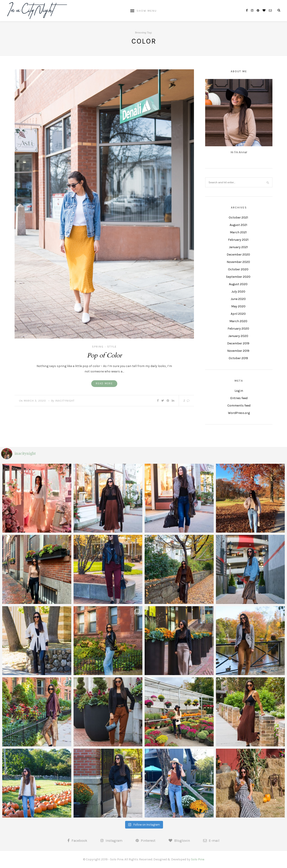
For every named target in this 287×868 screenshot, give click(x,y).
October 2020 (238, 269)
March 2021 (238, 232)
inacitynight (65, 401)
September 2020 (238, 277)
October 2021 (238, 218)
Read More (104, 384)
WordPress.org (239, 413)
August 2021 (238, 225)
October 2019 (238, 358)
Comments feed (239, 406)
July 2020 (238, 292)
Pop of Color (104, 355)
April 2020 (238, 314)
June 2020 (238, 299)
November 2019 (238, 351)
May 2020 (238, 306)
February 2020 (238, 329)
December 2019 (238, 343)
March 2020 (238, 321)
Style (112, 347)
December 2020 (238, 255)
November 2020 (238, 262)
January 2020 (238, 336)
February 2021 (238, 240)
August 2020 (238, 284)
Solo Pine (198, 859)
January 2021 (238, 247)
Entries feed (239, 398)
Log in (239, 391)
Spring (98, 347)
